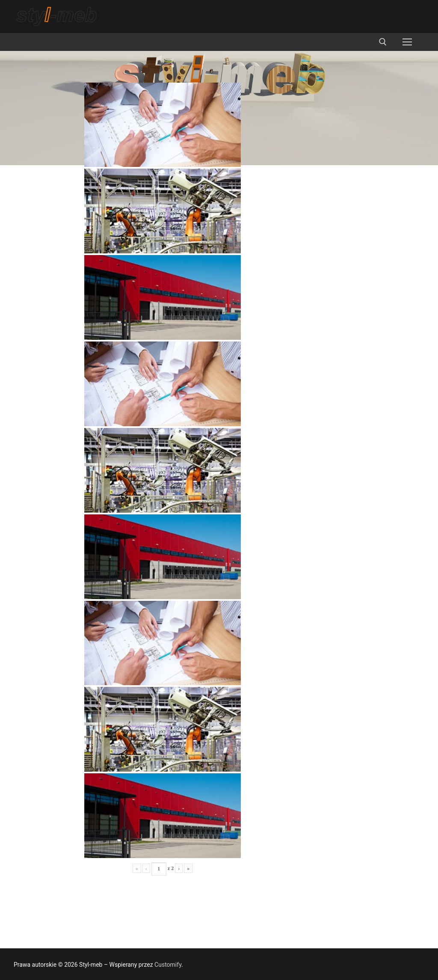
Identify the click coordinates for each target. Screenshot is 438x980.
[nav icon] (407, 42)
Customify (168, 965)
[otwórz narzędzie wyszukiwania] (383, 42)
